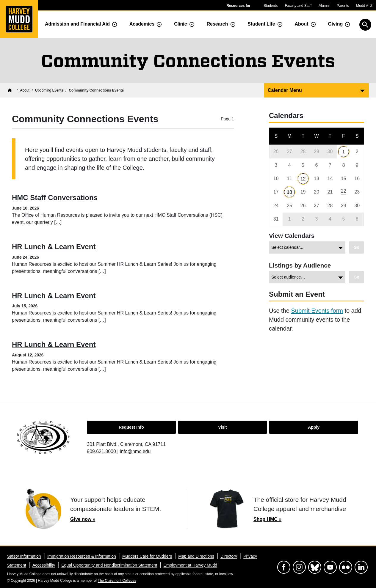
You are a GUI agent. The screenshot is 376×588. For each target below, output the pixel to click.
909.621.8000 (101, 451)
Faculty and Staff (298, 6)
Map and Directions (196, 556)
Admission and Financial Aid (77, 24)
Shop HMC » (267, 519)
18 (289, 192)
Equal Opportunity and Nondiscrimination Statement (109, 565)
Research (217, 24)
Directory (229, 556)
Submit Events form (317, 311)
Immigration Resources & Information (82, 556)
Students (271, 6)
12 (303, 179)
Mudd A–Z (364, 6)
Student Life (261, 24)
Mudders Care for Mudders (147, 556)
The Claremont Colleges (117, 581)
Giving (335, 24)
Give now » (83, 519)
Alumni (324, 6)
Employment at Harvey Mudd (191, 565)
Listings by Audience (300, 265)
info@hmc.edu (135, 451)
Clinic (181, 24)
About (301, 24)
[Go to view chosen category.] (357, 277)
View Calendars (292, 236)
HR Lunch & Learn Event (54, 247)
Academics (142, 24)
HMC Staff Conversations (55, 198)
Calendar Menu (285, 90)
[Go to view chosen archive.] (357, 247)
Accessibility (44, 565)
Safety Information (24, 556)
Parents (343, 6)
